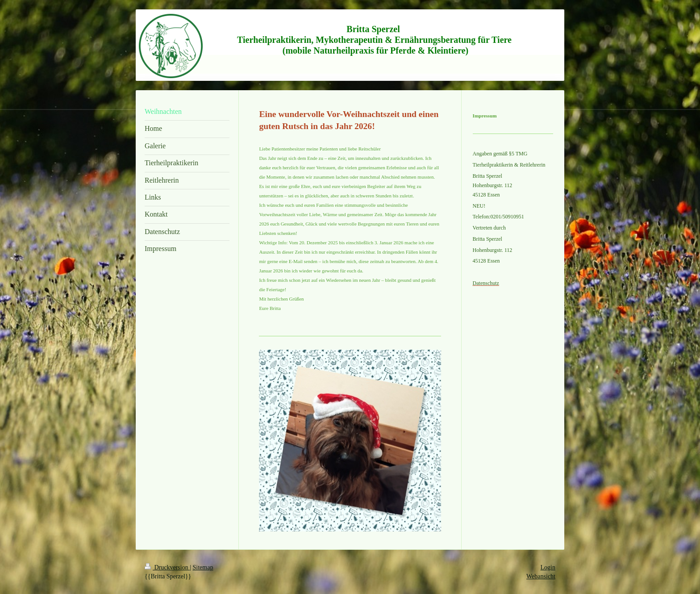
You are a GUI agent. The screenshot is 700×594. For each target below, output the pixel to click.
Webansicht (541, 576)
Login (548, 567)
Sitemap (203, 567)
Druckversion (167, 567)
